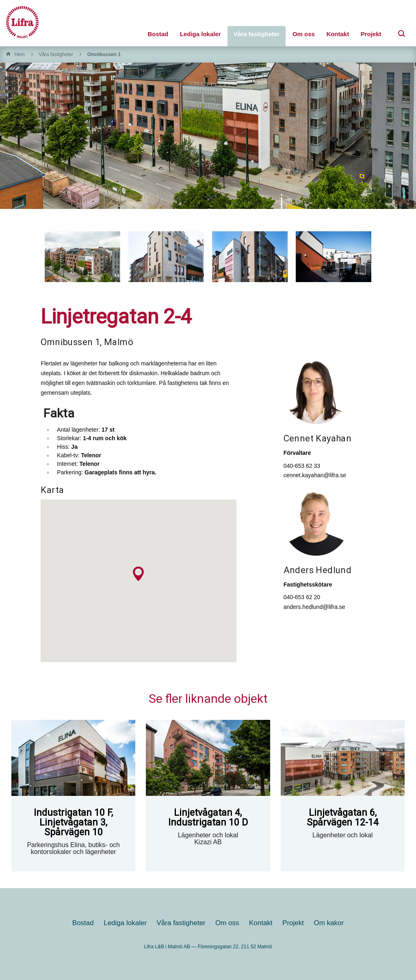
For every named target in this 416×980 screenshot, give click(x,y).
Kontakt (338, 34)
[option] (82, 257)
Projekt (371, 34)
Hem (19, 54)
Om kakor (329, 923)
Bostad (158, 34)
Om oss (304, 34)
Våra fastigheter (257, 34)
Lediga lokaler (200, 34)
